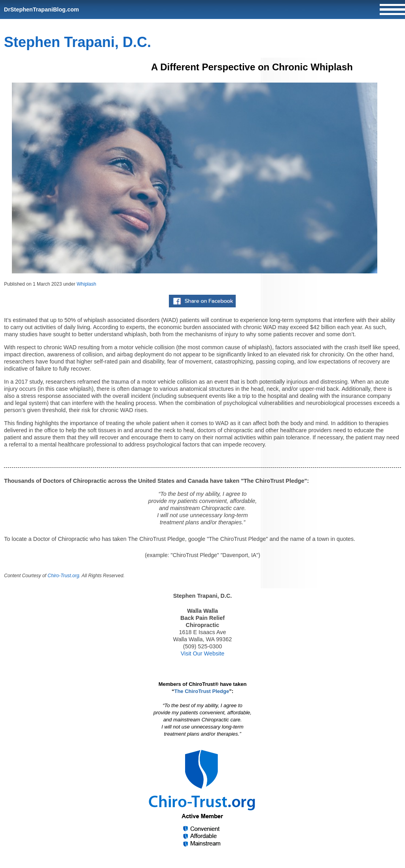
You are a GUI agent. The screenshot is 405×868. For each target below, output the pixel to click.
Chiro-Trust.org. (64, 576)
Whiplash (86, 284)
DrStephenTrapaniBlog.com (42, 9)
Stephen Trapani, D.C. (78, 42)
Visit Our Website (203, 653)
